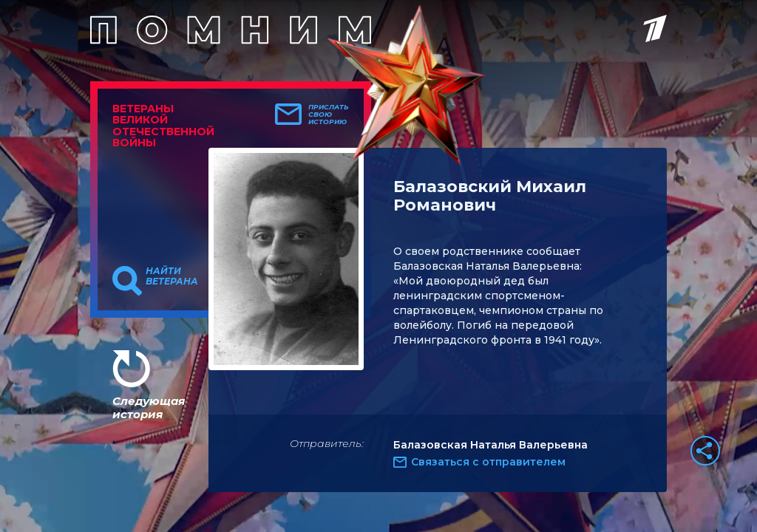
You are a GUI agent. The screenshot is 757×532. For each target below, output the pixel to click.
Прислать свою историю (329, 115)
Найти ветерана (172, 276)
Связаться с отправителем (488, 462)
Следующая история (149, 407)
